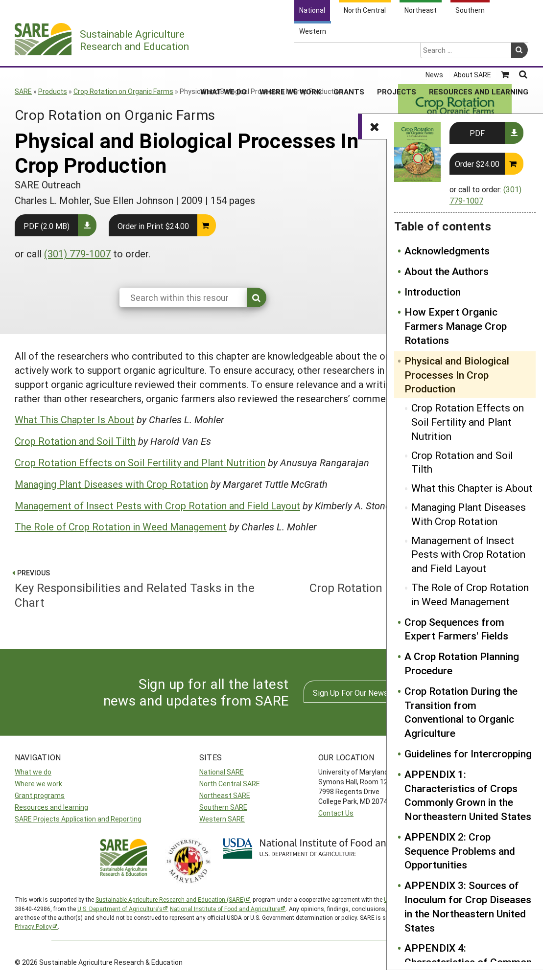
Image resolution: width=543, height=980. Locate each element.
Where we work (38, 784)
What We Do (224, 53)
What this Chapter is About (472, 488)
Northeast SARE (225, 795)
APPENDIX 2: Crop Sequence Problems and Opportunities (460, 851)
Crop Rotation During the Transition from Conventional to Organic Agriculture (461, 712)
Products (53, 91)
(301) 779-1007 (77, 253)
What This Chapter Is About (74, 419)
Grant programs (40, 795)
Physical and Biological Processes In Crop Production (457, 375)
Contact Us (336, 813)
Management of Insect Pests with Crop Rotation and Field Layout (468, 554)
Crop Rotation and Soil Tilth (462, 462)
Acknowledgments (447, 251)
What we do (33, 772)
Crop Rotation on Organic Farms (123, 91)
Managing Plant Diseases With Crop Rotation (469, 514)
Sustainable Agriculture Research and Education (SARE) (170, 899)
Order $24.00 (477, 164)
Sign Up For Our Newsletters (362, 693)
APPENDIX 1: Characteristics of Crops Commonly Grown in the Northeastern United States (468, 795)
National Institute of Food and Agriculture (225, 909)
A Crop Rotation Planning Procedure (462, 663)
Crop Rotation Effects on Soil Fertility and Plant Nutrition (468, 422)
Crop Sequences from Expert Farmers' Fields (456, 629)
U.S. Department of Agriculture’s (120, 909)
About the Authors (447, 271)
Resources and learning (51, 807)
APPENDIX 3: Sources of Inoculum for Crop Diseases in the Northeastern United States (468, 906)
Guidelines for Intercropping (468, 753)
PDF (477, 133)
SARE (23, 91)
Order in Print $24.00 (153, 226)
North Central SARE (230, 784)
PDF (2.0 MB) (47, 226)
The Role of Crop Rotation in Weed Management (470, 594)
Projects (397, 53)
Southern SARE (223, 807)
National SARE (222, 772)
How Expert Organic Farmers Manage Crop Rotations (456, 326)
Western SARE (222, 819)
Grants (349, 53)
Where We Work (290, 53)
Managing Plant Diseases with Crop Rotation (111, 484)
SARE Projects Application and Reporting (78, 819)
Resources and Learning (479, 53)
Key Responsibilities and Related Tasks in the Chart (139, 588)
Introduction (433, 292)
